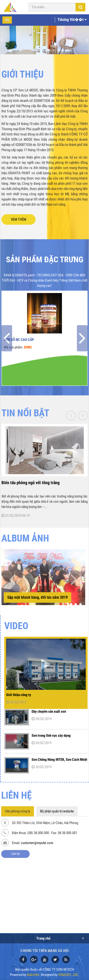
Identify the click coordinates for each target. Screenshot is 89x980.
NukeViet (33, 975)
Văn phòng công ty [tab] (18, 811)
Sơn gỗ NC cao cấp (19, 340)
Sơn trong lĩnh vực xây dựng (51, 736)
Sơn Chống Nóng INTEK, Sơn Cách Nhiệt (59, 760)
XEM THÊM (19, 219)
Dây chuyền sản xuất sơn (49, 711)
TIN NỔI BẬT (25, 413)
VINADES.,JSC (68, 975)
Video (16, 626)
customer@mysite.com (37, 843)
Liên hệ (15, 854)
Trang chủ (43, 938)
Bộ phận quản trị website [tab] (57, 811)
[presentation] (7, 338)
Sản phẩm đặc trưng (45, 259)
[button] (66, 604)
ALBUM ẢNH (25, 538)
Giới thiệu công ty (19, 695)
